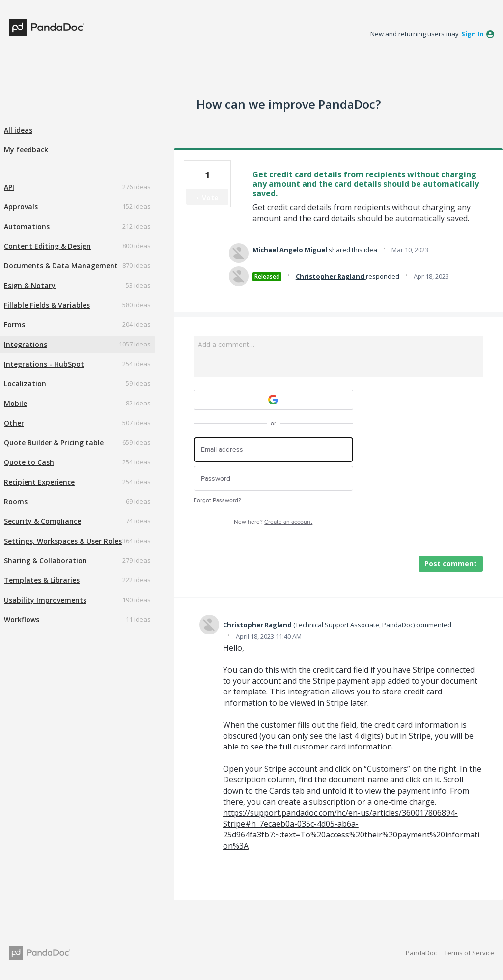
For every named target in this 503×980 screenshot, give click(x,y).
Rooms (16, 502)
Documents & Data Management (61, 266)
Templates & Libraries (42, 580)
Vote (210, 197)
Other (14, 423)
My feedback (26, 150)
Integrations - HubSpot (44, 364)
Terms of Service (469, 953)
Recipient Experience (39, 482)
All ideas (18, 130)
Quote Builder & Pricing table (54, 443)
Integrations (26, 344)
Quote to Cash (29, 462)
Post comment (451, 563)
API (9, 187)
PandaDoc (421, 953)
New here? (273, 522)
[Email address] (273, 450)
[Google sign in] (273, 400)
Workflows (22, 620)
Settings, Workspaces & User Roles (63, 541)
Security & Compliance (42, 521)
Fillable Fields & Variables (47, 305)
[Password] (273, 478)
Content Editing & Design (47, 246)
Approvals (21, 207)
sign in (473, 34)
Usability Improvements (45, 600)
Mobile (15, 403)
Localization (25, 384)
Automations (27, 226)
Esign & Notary (30, 285)
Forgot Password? (217, 501)
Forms (14, 325)
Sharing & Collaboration (45, 561)
